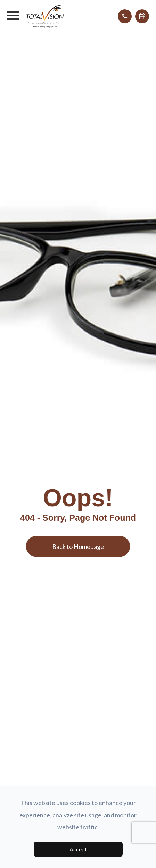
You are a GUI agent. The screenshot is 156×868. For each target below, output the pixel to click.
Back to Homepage (78, 546)
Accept (78, 849)
